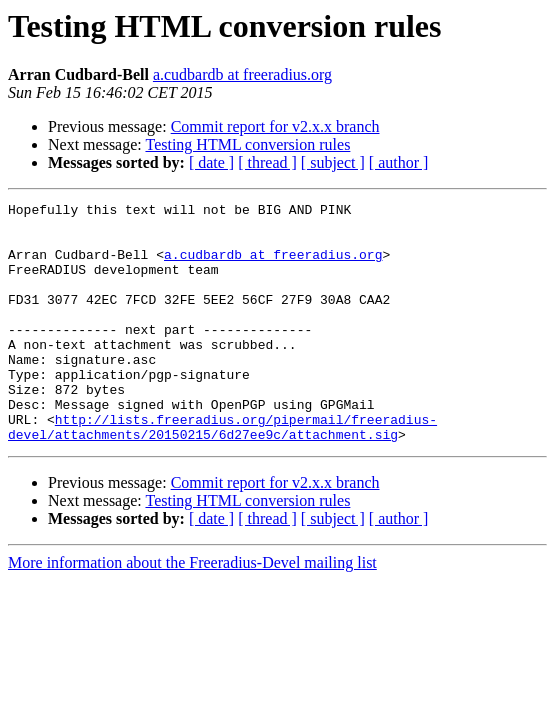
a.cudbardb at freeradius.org (242, 74)
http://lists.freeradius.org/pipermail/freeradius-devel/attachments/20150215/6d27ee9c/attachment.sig (222, 473)
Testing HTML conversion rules (247, 144)
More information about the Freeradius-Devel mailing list (192, 610)
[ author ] (399, 162)
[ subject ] (333, 162)
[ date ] (211, 162)
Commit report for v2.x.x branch (275, 126)
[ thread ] (267, 162)
